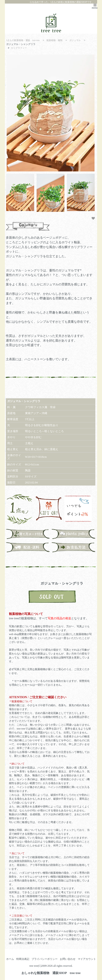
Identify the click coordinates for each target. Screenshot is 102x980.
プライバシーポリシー (45, 959)
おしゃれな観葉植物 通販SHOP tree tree (51, 973)
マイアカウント (87, 959)
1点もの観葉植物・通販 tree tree (24, 40)
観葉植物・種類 (58, 40)
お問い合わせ (68, 959)
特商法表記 (23, 959)
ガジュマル (79, 40)
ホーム (10, 959)
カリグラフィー (19, 48)
